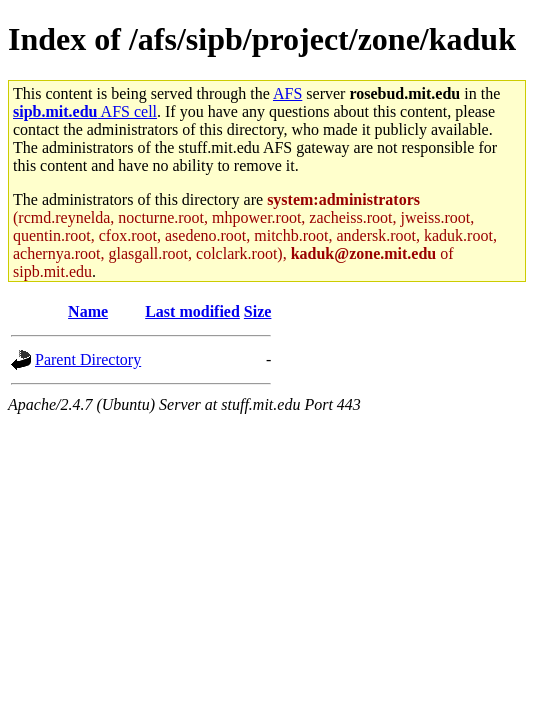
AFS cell (85, 111)
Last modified (192, 311)
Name (88, 311)
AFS (287, 93)
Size (258, 311)
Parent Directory (88, 359)
